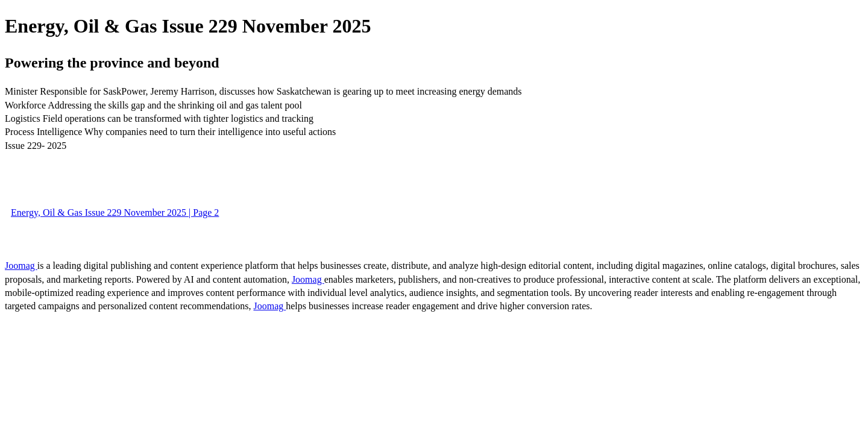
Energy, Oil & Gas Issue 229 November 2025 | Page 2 (115, 212)
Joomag (21, 266)
